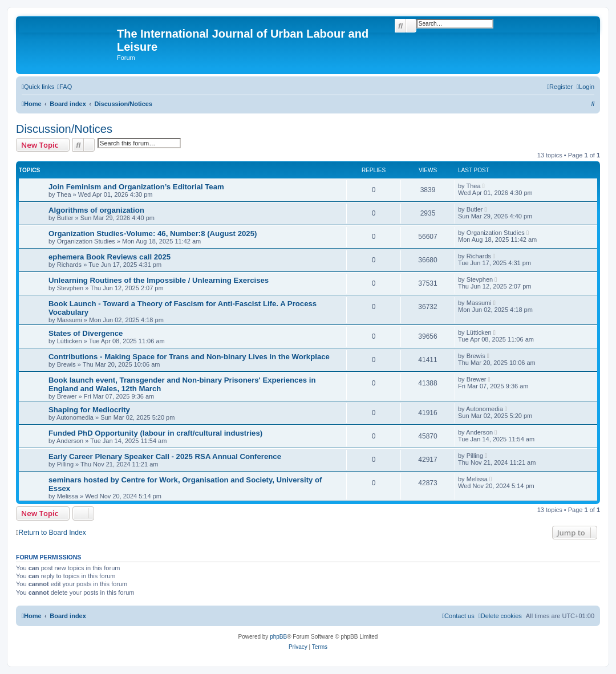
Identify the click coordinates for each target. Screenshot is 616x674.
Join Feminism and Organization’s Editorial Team (136, 187)
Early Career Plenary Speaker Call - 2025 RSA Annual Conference (165, 456)
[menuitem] (64, 87)
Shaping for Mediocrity (89, 410)
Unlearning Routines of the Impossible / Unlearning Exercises (159, 280)
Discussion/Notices (64, 129)
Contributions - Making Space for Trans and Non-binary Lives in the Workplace (189, 357)
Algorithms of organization (96, 210)
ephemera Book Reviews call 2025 (110, 257)
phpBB (278, 637)
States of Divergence (86, 333)
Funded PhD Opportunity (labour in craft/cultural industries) (155, 433)
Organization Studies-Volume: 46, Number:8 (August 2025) (153, 234)
